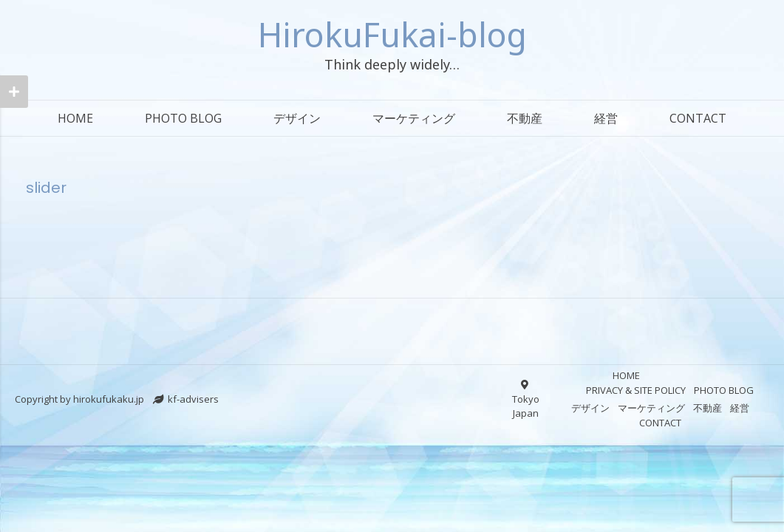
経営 (606, 118)
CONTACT (698, 118)
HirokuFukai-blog (392, 34)
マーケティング (414, 118)
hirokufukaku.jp (109, 399)
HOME (75, 118)
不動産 (525, 118)
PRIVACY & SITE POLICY (636, 390)
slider (46, 188)
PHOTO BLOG (183, 118)
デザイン (297, 118)
